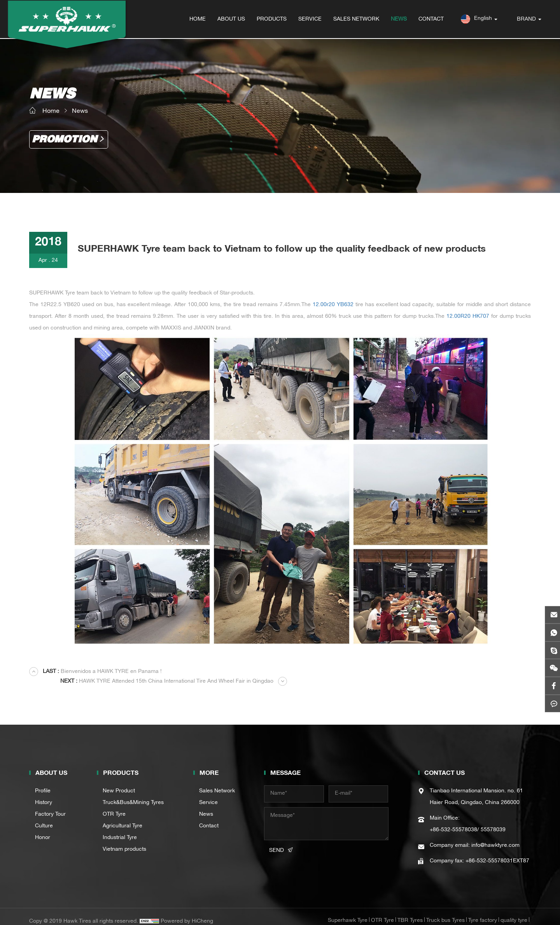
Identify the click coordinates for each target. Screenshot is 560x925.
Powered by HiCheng (187, 912)
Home (51, 111)
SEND (276, 841)
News (80, 111)
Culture (44, 816)
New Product (119, 781)
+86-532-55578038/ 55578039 (468, 820)
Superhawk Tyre (348, 911)
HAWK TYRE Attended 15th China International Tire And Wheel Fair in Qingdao (411, 672)
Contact (209, 816)
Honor (43, 828)
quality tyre (514, 911)
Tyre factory (483, 911)
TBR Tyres (410, 911)
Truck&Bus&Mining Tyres (133, 793)
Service (208, 793)
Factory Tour (50, 805)
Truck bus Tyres (445, 911)
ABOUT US (232, 19)
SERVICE (310, 19)
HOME (198, 19)
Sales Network (217, 781)
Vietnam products (124, 840)
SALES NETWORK (357, 19)
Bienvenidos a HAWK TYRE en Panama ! (103, 672)
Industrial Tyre (120, 828)
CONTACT (431, 19)
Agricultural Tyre (122, 816)
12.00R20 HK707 (468, 317)
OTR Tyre (114, 805)
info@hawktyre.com (495, 836)
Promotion (66, 140)
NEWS (399, 19)
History (44, 793)
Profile (43, 781)
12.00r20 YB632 (333, 305)
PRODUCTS (272, 19)
